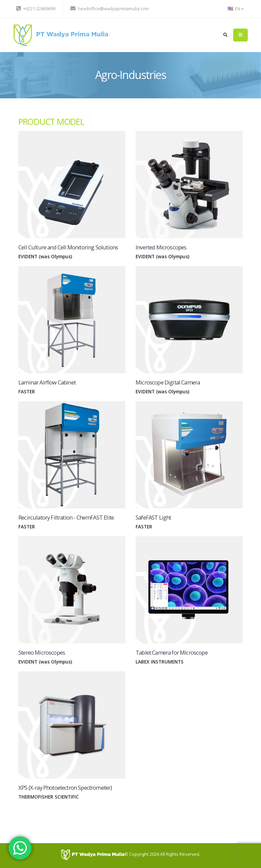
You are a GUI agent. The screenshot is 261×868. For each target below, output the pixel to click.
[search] (225, 35)
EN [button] (236, 9)
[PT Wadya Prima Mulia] (93, 854)
